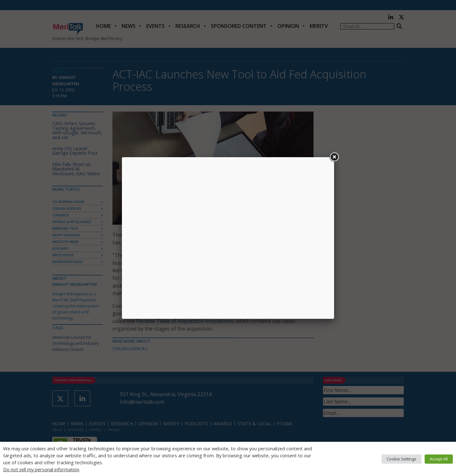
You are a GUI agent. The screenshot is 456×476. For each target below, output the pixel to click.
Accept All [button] (439, 459)
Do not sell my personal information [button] (41, 469)
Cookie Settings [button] (402, 459)
